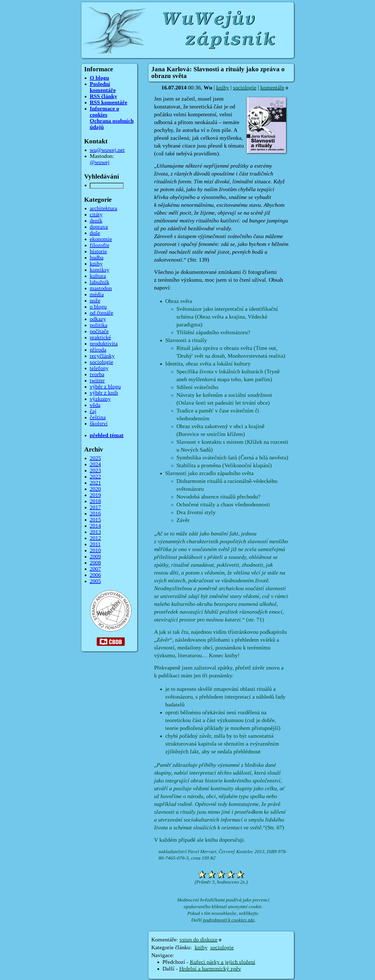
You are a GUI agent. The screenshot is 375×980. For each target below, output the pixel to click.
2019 (95, 495)
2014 (95, 526)
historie (98, 251)
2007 (95, 569)
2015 (95, 520)
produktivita (104, 344)
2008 (95, 563)
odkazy (98, 319)
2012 (95, 538)
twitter (97, 381)
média (97, 295)
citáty (96, 215)
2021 (95, 483)
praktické (100, 338)
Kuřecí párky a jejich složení (223, 962)
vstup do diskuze (199, 940)
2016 (95, 514)
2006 (95, 575)
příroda (98, 350)
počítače (99, 331)
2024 (95, 464)
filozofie (100, 245)
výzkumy (100, 399)
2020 (95, 489)
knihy (223, 88)
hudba (97, 258)
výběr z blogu (105, 387)
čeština (98, 417)
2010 (95, 550)
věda (95, 405)
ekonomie (101, 239)
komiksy (100, 270)
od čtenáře (102, 313)
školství (99, 424)
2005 (95, 581)
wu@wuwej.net (107, 150)
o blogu (98, 307)
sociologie (245, 88)
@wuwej (100, 162)
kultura (98, 276)
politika (99, 325)
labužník (100, 282)
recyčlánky (102, 356)
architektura (103, 208)
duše (95, 233)
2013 (95, 532)
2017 (95, 507)
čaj (93, 411)
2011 (95, 544)
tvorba (97, 374)
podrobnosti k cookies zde (229, 920)
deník (96, 221)
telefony (99, 368)
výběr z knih (104, 393)
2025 (95, 458)
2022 (95, 477)
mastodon (101, 288)
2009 (95, 557)
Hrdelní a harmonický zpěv (210, 969)
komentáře (272, 88)
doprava (99, 227)
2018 (95, 501)
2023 (95, 471)
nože (95, 301)
